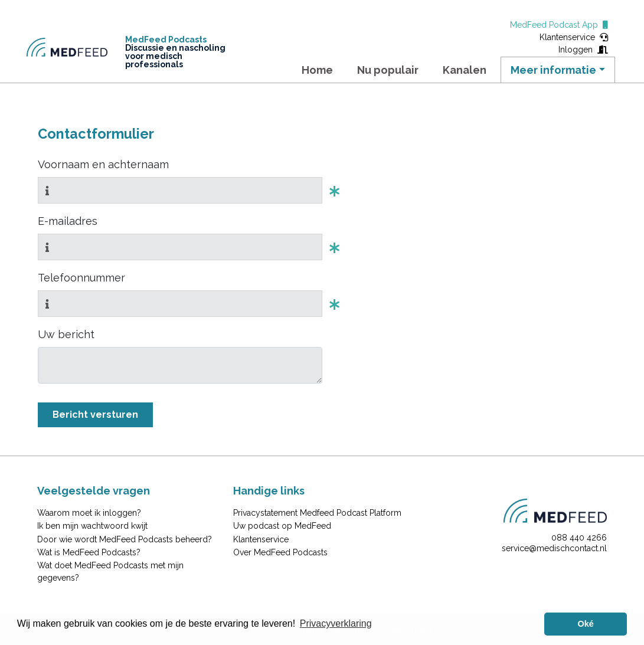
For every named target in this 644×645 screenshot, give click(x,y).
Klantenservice (574, 37)
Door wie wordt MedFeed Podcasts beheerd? (125, 539)
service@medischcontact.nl (554, 548)
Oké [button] (586, 624)
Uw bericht (66, 334)
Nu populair (388, 70)
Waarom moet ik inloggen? (89, 513)
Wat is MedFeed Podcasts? (89, 552)
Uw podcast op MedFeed (282, 526)
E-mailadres (68, 221)
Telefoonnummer (81, 278)
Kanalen (465, 70)
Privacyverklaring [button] (336, 623)
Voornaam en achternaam (103, 164)
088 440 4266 (579, 538)
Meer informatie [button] (553, 70)
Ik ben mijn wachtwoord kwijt (92, 526)
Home (317, 70)
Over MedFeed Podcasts (280, 552)
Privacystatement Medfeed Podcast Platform (317, 513)
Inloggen (583, 50)
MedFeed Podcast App (559, 25)
